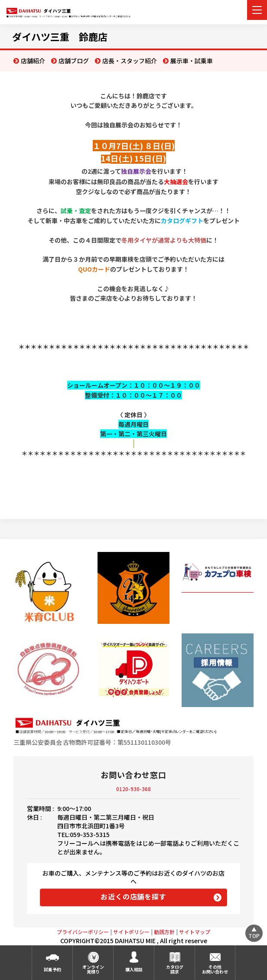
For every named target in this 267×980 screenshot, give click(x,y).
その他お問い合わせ (215, 969)
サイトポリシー (131, 932)
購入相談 (134, 969)
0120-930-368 (133, 789)
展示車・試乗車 (192, 61)
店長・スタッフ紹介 (130, 61)
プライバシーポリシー (83, 932)
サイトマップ (195, 932)
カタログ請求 (175, 969)
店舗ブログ (74, 61)
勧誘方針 (164, 932)
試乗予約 (52, 969)
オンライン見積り (93, 969)
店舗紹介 (33, 61)
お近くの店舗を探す (133, 896)
